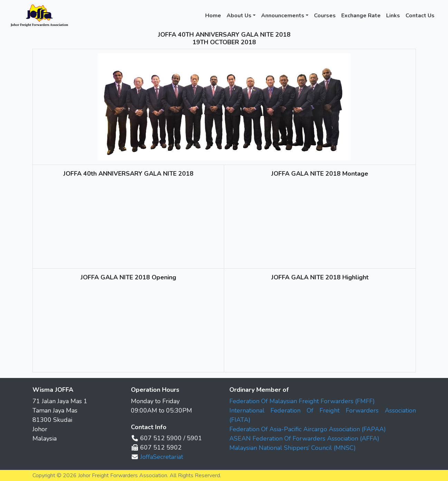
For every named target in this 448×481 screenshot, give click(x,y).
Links (393, 16)
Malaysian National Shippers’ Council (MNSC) (293, 448)
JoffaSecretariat (162, 457)
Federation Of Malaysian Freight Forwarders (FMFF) (302, 401)
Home (213, 16)
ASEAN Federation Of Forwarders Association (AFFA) (304, 438)
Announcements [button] (283, 16)
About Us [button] (239, 16)
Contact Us (420, 16)
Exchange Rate (361, 16)
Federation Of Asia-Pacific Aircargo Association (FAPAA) (308, 429)
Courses (325, 16)
